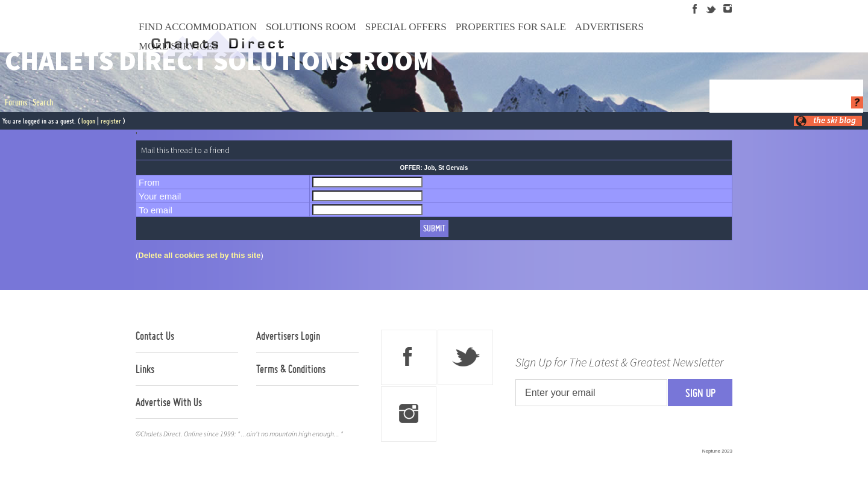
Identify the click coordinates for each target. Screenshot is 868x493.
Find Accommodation (198, 27)
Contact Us (155, 336)
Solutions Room (311, 27)
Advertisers (609, 27)
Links (145, 369)
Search (43, 102)
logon (88, 121)
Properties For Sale (511, 27)
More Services (178, 46)
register (111, 121)
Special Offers (406, 27)
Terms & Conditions (291, 369)
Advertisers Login (288, 336)
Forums (16, 102)
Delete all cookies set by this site (199, 255)
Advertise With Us (169, 402)
